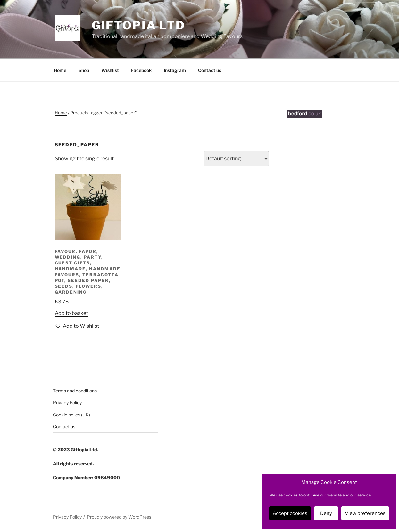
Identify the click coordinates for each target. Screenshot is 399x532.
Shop (84, 70)
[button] (77, 326)
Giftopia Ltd (139, 25)
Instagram (175, 70)
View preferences (365, 513)
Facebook (141, 70)
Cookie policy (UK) (71, 415)
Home (60, 70)
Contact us (210, 70)
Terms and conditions (75, 391)
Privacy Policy (67, 403)
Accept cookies (290, 513)
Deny (326, 513)
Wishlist (110, 70)
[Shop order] (236, 159)
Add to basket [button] (71, 313)
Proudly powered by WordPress (119, 517)
